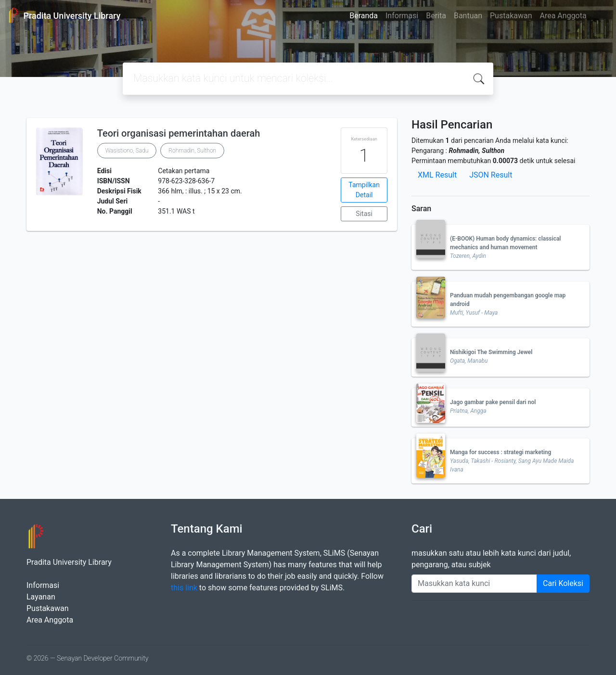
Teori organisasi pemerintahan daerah (179, 133)
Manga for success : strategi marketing (500, 452)
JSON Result (491, 175)
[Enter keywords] (474, 584)
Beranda (364, 16)
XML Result (437, 175)
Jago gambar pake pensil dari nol (493, 402)
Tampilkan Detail (364, 190)
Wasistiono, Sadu (127, 151)
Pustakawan (511, 16)
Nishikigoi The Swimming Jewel (491, 352)
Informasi (402, 16)
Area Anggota (563, 16)
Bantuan (468, 16)
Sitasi (364, 214)
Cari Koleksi (563, 583)
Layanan (41, 597)
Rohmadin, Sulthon (192, 151)
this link (184, 588)
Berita (436, 16)
